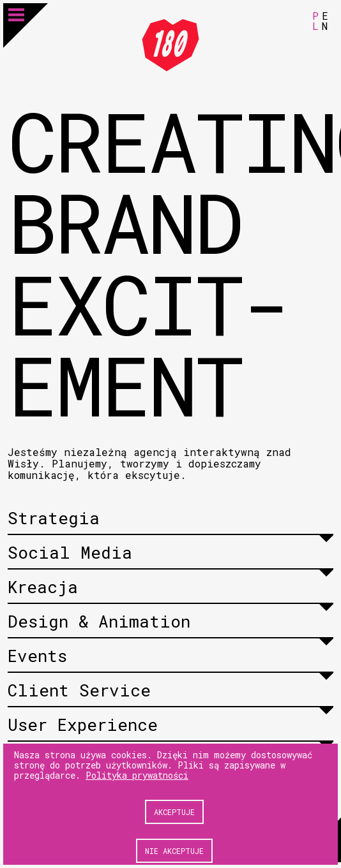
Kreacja (43, 587)
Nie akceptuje (174, 851)
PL (315, 21)
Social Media (70, 552)
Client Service (79, 690)
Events (37, 656)
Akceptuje (174, 812)
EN (325, 21)
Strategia (54, 518)
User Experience (83, 725)
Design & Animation (99, 621)
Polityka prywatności (137, 775)
